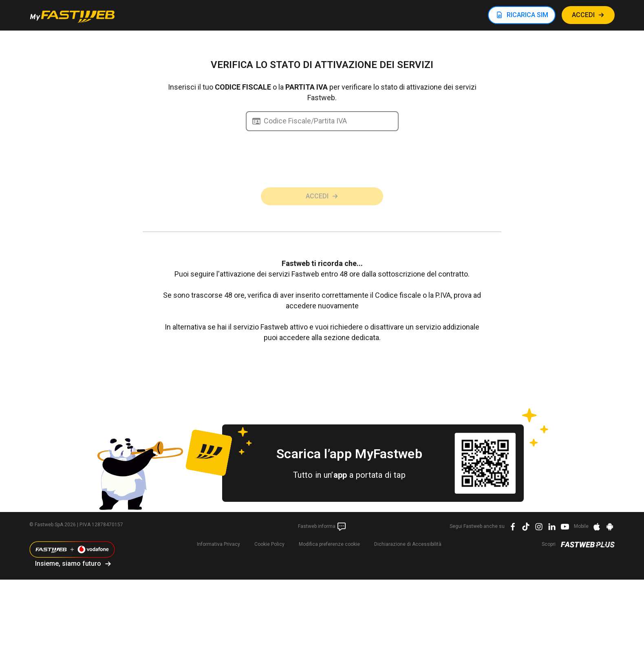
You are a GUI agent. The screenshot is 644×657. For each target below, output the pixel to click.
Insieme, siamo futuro (68, 564)
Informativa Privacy (218, 544)
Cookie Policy (269, 544)
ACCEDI (583, 15)
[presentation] (322, 170)
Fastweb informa (322, 527)
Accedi (317, 196)
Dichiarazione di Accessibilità (408, 544)
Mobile (581, 526)
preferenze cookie (329, 544)
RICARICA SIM (527, 15)
